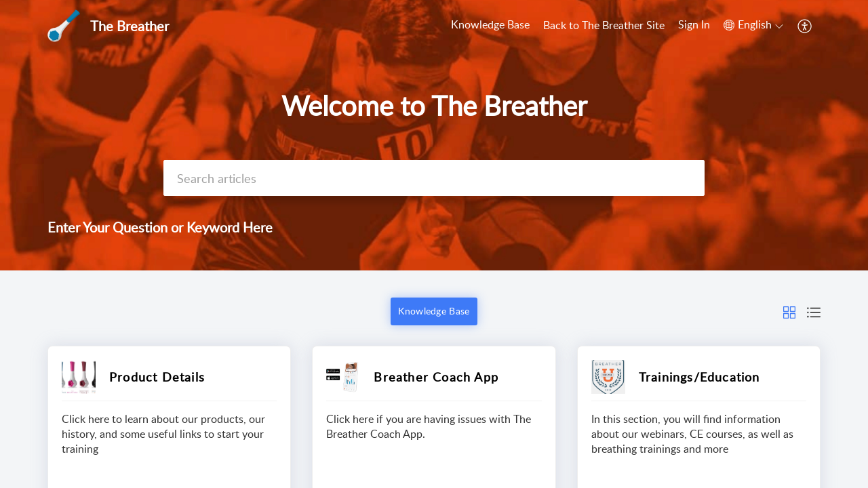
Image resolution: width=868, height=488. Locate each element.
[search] (434, 178)
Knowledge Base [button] (434, 311)
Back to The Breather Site (604, 25)
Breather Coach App (436, 377)
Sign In (694, 24)
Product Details (157, 377)
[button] (753, 25)
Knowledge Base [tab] (490, 24)
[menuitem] (694, 26)
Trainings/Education (699, 377)
